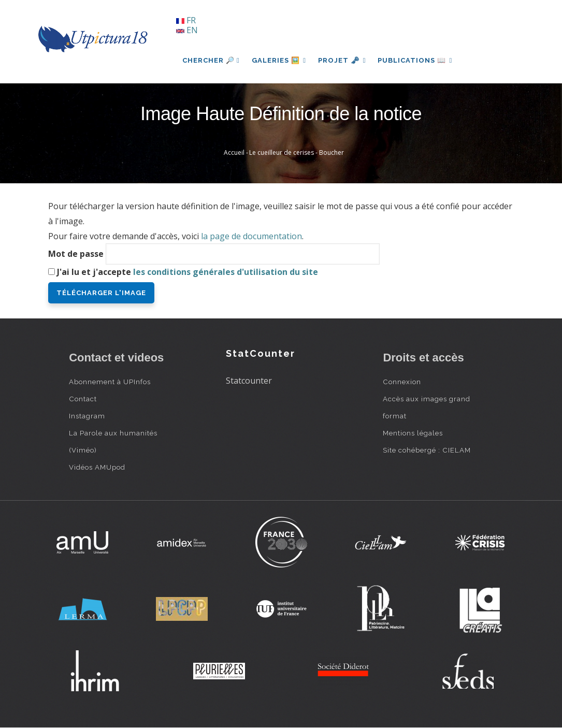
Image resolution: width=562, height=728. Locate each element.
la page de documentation (251, 236)
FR (186, 20)
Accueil (234, 152)
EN (187, 30)
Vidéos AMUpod (97, 467)
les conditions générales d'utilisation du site (226, 272)
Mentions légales (413, 433)
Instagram (87, 416)
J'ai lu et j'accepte (188, 272)
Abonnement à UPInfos (110, 382)
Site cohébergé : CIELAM (427, 450)
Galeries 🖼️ (279, 60)
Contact (83, 399)
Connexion (402, 382)
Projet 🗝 (343, 60)
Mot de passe (76, 254)
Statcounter (249, 381)
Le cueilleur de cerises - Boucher (297, 152)
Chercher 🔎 (211, 60)
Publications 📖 (416, 60)
